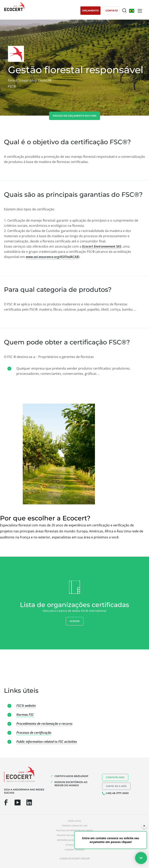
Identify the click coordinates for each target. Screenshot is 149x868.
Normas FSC (25, 715)
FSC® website (26, 706)
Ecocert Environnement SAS (102, 246)
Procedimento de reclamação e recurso (44, 724)
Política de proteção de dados (74, 830)
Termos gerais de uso (75, 826)
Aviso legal (75, 821)
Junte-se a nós (116, 786)
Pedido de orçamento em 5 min (75, 116)
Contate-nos (115, 777)
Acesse (75, 621)
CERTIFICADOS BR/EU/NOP (71, 776)
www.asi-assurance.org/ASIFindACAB (52, 257)
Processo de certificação (34, 733)
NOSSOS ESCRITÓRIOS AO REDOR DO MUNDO (71, 784)
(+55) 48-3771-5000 (117, 793)
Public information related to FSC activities (47, 742)
